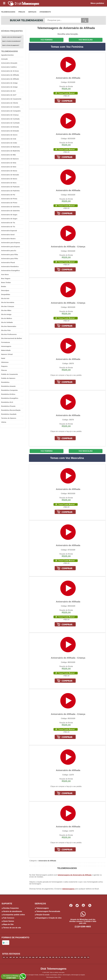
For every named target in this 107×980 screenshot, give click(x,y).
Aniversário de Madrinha (10, 151)
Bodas (4, 286)
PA (47, 957)
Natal (3, 358)
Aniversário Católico (9, 67)
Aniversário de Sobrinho (10, 211)
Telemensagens (43, 908)
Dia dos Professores (9, 334)
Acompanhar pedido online (14, 915)
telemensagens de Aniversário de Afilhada (75, 875)
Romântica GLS (7, 402)
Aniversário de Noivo (9, 179)
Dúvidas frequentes (11, 908)
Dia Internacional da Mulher (12, 338)
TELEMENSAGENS (8, 12)
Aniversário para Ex (9, 251)
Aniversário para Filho (10, 258)
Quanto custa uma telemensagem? (12, 37)
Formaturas (6, 342)
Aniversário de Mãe (8, 155)
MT (37, 957)
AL (7, 957)
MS (40, 957)
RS (69, 957)
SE (85, 957)
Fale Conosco (9, 918)
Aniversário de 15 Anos (10, 71)
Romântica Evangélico (10, 398)
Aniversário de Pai (8, 195)
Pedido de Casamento (10, 374)
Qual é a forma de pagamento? (11, 45)
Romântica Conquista (9, 390)
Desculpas (5, 290)
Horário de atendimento (13, 911)
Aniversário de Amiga (9, 83)
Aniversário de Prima (9, 199)
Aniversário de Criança (10, 115)
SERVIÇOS (32, 12)
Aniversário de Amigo (9, 87)
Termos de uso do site (12, 928)
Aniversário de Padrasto (10, 187)
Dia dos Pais (6, 330)
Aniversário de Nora (9, 183)
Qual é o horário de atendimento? (12, 41)
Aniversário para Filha (10, 255)
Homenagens (6, 346)
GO (30, 957)
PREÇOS (22, 12)
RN (65, 957)
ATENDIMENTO (45, 12)
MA (33, 957)
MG (44, 957)
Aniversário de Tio (8, 227)
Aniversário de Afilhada (10, 75)
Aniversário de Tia (8, 223)
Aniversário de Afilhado (10, 79)
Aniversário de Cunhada (10, 119)
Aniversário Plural (8, 262)
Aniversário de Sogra (9, 215)
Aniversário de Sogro (9, 219)
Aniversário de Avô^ (9, 95)
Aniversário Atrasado (9, 63)
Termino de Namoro (9, 418)
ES (27, 957)
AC (4, 957)
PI (59, 957)
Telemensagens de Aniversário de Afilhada (66, 28)
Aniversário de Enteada (10, 127)
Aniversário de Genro (9, 135)
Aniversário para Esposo (11, 247)
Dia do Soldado (7, 322)
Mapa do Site (8, 924)
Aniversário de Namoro (10, 159)
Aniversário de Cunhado (10, 123)
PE (56, 957)
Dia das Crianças (8, 306)
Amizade (4, 59)
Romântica (5, 382)
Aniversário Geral (8, 235)
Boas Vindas (6, 282)
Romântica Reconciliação (11, 410)
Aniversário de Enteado (10, 131)
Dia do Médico (7, 318)
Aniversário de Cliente (10, 103)
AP (14, 957)
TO (88, 957)
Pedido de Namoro (8, 378)
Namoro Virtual (7, 354)
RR (75, 957)
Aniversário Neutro (8, 239)
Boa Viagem (6, 278)
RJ (62, 957)
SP (82, 957)
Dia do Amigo (6, 314)
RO (72, 957)
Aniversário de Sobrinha (10, 207)
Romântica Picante (8, 406)
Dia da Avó (5, 298)
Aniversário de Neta (9, 163)
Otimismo (5, 362)
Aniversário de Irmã (9, 139)
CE (20, 957)
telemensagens (68, 889)
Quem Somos (9, 921)
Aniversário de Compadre (11, 111)
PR (53, 957)
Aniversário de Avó (8, 91)
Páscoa (4, 370)
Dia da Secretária (8, 302)
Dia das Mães (6, 310)
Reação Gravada (43, 915)
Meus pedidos (97, 3)
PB (50, 957)
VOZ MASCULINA (86, 40)
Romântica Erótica (8, 394)
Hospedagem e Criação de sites (49, 918)
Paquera (4, 366)
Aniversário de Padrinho (10, 191)
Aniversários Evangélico (10, 270)
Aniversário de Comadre (10, 107)
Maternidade (6, 350)
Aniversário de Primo (9, 203)
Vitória (4, 422)
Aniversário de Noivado (10, 175)
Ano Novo (5, 274)
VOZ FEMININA (47, 40)
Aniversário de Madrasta (10, 147)
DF (23, 957)
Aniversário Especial (9, 231)
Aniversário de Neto (9, 167)
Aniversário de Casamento (11, 99)
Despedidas (6, 294)
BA (17, 957)
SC (79, 957)
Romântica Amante (8, 386)
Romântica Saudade (9, 414)
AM (11, 957)
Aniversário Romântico (10, 266)
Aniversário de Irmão (9, 143)
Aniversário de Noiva (9, 171)
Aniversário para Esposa (11, 243)
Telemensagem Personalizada (48, 911)
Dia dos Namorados (9, 326)
